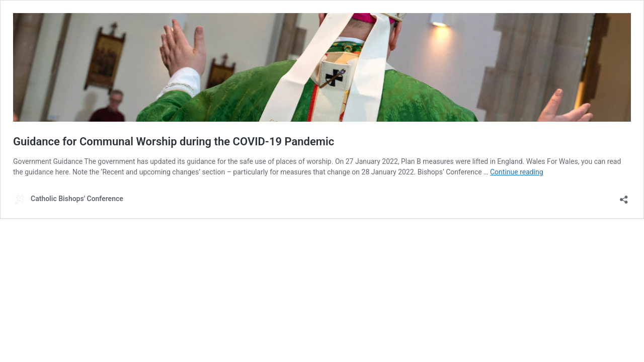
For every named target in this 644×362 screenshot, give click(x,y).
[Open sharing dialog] (624, 196)
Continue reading (517, 172)
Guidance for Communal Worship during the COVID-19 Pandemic (174, 142)
